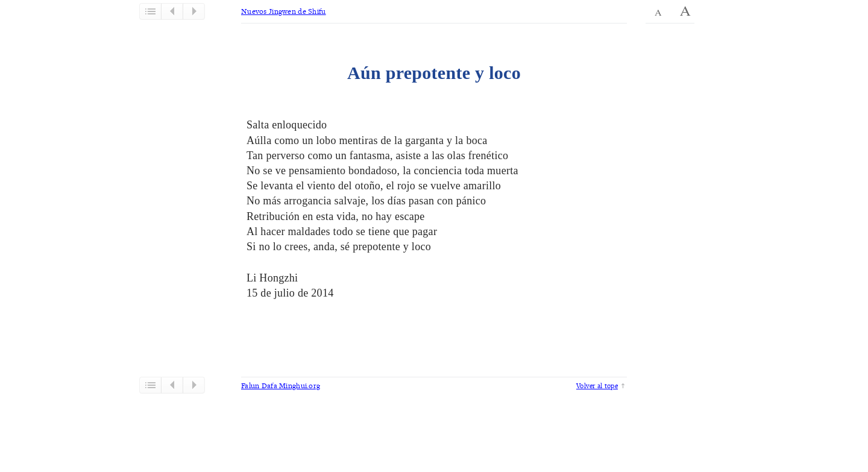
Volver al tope (597, 385)
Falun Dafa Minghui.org (281, 385)
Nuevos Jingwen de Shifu (284, 11)
